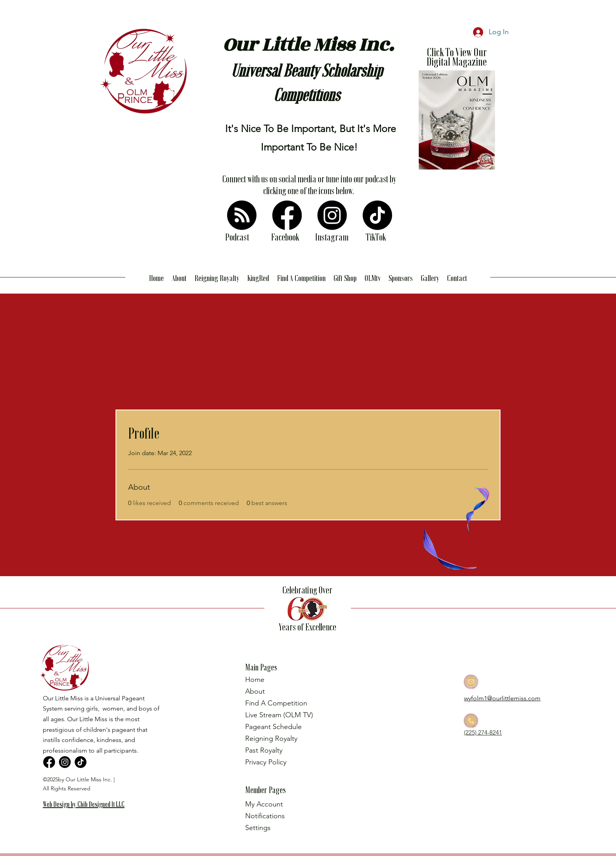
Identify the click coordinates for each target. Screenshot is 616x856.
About (255, 691)
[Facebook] (287, 215)
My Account (264, 804)
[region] (87, 817)
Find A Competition (276, 703)
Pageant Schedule (273, 727)
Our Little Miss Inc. (308, 45)
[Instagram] (332, 215)
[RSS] (242, 215)
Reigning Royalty (271, 738)
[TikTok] (377, 215)
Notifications (265, 816)
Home (255, 680)
